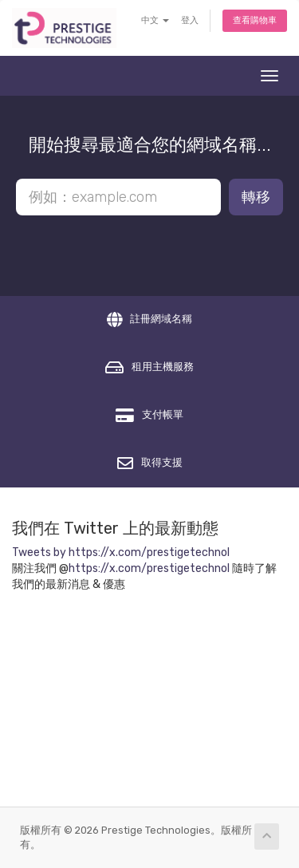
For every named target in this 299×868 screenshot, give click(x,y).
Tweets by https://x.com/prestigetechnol (121, 552)
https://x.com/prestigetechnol (149, 568)
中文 (155, 20)
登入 (190, 20)
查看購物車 (255, 20)
